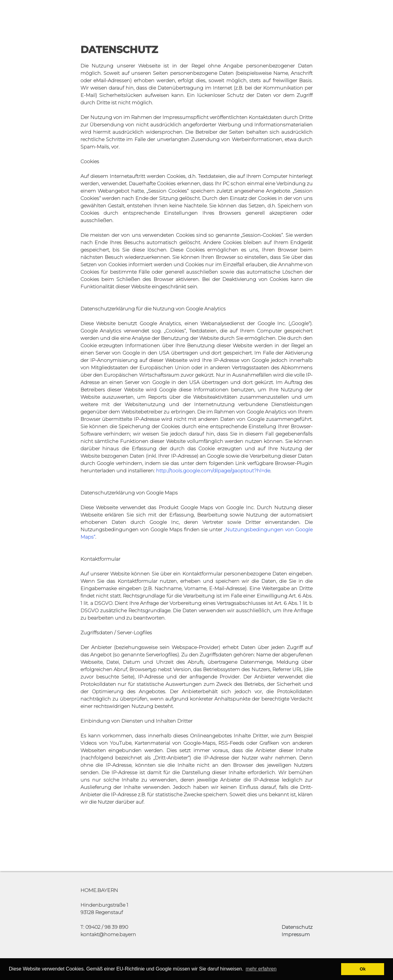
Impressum (296, 934)
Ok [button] (363, 969)
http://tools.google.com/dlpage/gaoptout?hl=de (213, 471)
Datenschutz (297, 927)
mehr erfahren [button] (261, 969)
